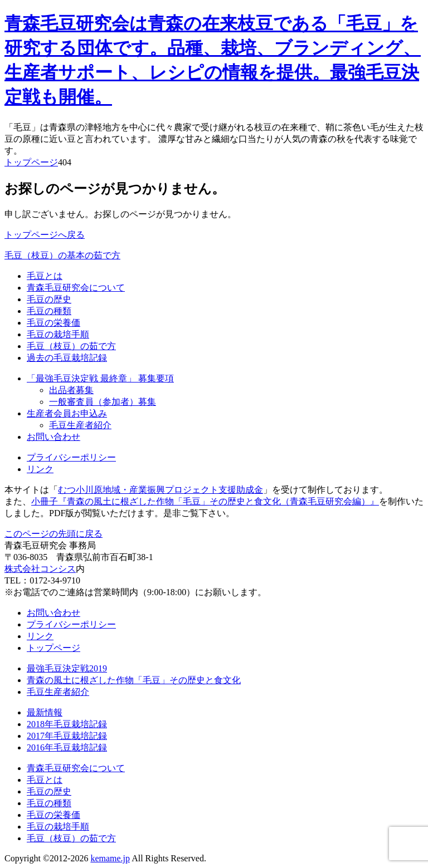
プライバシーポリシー (71, 457)
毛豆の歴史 (49, 299)
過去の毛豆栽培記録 (67, 358)
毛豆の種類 (49, 311)
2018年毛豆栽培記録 (67, 724)
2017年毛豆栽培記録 (67, 736)
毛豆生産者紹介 (80, 425)
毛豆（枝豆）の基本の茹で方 (62, 255)
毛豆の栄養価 (53, 323)
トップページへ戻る (45, 235)
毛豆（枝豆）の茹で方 (71, 346)
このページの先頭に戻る (53, 534)
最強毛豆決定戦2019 (67, 668)
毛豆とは (45, 276)
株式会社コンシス (40, 569)
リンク (40, 469)
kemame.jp (110, 858)
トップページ (31, 162)
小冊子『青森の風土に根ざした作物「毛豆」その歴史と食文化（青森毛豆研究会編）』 (205, 501)
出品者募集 (71, 390)
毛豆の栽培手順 (58, 334)
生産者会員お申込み (67, 413)
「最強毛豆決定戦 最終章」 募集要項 (100, 378)
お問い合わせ (53, 437)
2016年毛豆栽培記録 (67, 747)
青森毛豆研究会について (76, 288)
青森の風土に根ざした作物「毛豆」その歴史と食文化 (134, 680)
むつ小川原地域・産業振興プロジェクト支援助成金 (160, 490)
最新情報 (45, 712)
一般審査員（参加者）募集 (103, 402)
